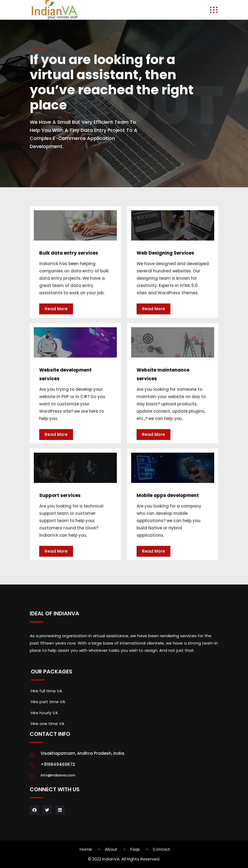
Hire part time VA (48, 702)
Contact (161, 849)
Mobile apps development (168, 495)
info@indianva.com (58, 775)
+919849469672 (58, 764)
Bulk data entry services (69, 253)
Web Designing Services (165, 253)
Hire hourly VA (44, 713)
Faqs (135, 849)
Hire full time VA (47, 691)
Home (86, 849)
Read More (56, 309)
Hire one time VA (48, 724)
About (111, 849)
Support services (60, 495)
